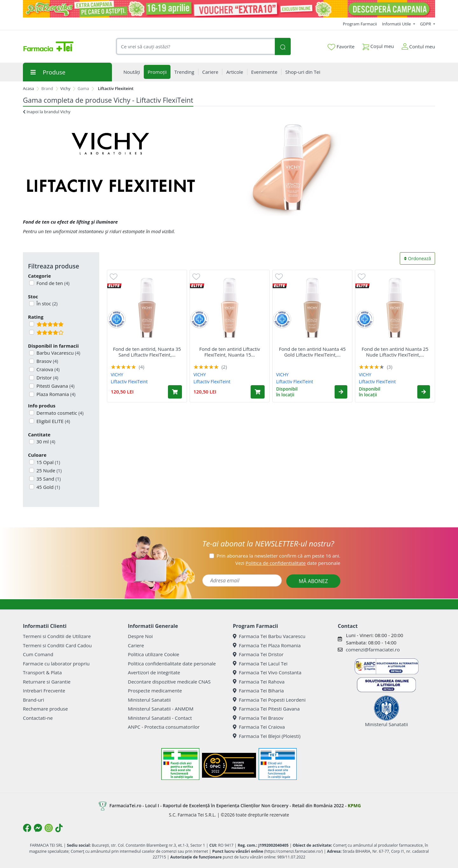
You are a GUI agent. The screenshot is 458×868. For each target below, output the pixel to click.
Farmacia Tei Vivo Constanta (267, 672)
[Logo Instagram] (49, 828)
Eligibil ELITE (53, 421)
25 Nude (49, 470)
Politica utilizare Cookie (153, 654)
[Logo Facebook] (27, 828)
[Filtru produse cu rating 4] (32, 332)
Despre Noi (140, 636)
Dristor (47, 378)
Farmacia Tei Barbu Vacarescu (269, 636)
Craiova (48, 369)
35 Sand (48, 479)
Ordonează (417, 258)
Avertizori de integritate (154, 672)
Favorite (341, 47)
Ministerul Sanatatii (149, 700)
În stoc (46, 303)
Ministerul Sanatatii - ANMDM (161, 709)
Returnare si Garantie (47, 682)
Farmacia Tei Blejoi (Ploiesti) (267, 736)
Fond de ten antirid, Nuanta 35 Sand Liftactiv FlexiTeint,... (147, 352)
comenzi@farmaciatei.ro (373, 649)
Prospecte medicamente (155, 691)
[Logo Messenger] (38, 828)
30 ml (45, 441)
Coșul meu (378, 45)
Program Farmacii (360, 24)
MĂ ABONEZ (313, 581)
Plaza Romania (56, 394)
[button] (341, 392)
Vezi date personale (288, 563)
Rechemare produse (45, 709)
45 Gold (48, 487)
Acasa (28, 88)
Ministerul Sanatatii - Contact (160, 718)
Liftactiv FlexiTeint (129, 382)
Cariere (136, 645)
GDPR (426, 24)
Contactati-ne (38, 718)
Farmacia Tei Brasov (258, 718)
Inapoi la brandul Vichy (47, 112)
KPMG (354, 806)
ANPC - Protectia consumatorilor (164, 727)
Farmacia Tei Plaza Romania (267, 645)
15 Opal (48, 462)
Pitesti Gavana (55, 386)
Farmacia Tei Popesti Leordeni (269, 700)
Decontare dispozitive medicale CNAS (169, 682)
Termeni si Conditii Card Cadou (57, 645)
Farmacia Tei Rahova (259, 682)
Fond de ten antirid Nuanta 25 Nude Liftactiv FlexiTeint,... (395, 352)
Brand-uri (33, 700)
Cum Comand (38, 654)
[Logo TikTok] (59, 828)
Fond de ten (52, 283)
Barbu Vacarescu (58, 353)
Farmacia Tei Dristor (258, 654)
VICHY (117, 375)
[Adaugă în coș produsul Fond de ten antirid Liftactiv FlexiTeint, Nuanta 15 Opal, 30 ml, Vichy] (258, 392)
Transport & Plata (42, 672)
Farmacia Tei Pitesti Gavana (266, 709)
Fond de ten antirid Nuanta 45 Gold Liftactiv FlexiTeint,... (312, 352)
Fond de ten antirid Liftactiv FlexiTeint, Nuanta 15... (229, 352)
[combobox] (195, 47)
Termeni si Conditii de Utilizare (57, 636)
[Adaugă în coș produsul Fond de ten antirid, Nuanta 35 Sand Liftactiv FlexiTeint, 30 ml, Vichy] (175, 392)
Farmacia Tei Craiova (259, 727)
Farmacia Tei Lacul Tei (260, 663)
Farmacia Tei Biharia (258, 691)
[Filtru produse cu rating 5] (32, 324)
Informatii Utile (397, 24)
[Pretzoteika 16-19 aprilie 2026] (229, 9)
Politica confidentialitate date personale (172, 663)
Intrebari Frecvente (44, 691)
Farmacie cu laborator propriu (56, 663)
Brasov (47, 361)
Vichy (66, 88)
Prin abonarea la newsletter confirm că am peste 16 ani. (278, 556)
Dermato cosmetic (59, 413)
